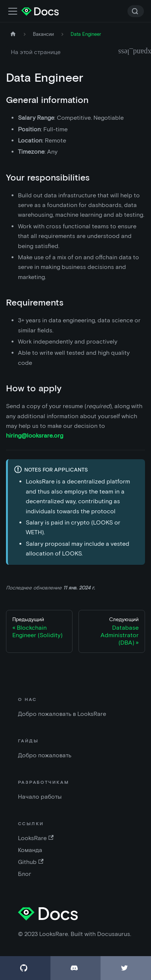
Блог (25, 874)
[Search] (136, 11)
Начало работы (40, 797)
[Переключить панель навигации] (13, 11)
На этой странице (36, 52)
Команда (30, 850)
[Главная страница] (13, 34)
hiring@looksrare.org (35, 436)
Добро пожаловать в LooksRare (62, 714)
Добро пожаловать (45, 755)
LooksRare (36, 838)
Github (31, 862)
